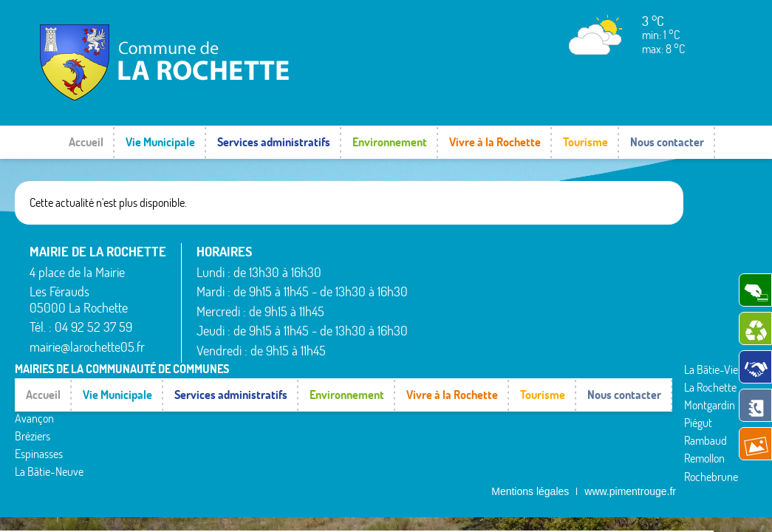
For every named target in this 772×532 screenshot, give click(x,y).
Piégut (527, 304)
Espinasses (447, 325)
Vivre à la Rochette (495, 142)
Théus (618, 300)
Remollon (534, 339)
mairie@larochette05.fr (87, 347)
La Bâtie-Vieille (546, 250)
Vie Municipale (160, 142)
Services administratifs (274, 142)
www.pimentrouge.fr (630, 372)
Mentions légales (530, 372)
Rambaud (535, 321)
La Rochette (540, 267)
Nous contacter (667, 142)
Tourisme (585, 142)
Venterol (623, 335)
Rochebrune (540, 357)
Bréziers (440, 307)
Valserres (624, 318)
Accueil (86, 142)
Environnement (390, 142)
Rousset (622, 250)
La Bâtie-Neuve (457, 343)
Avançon (442, 289)
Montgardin (539, 286)
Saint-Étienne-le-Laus (644, 274)
